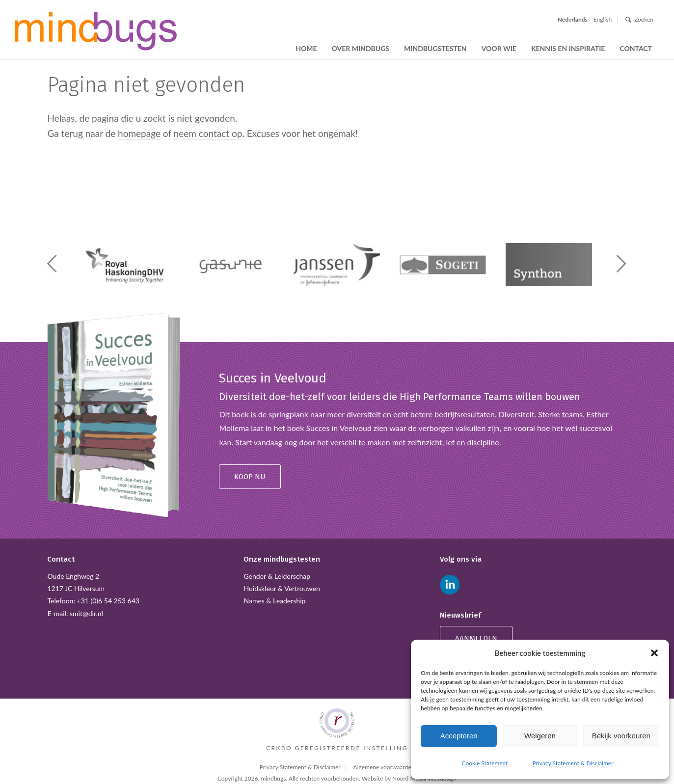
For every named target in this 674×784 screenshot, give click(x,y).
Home (306, 48)
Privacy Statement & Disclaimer (573, 763)
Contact (636, 48)
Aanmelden (476, 638)
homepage (139, 133)
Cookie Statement (485, 763)
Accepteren (459, 736)
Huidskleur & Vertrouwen (282, 588)
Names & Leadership (274, 601)
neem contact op (208, 133)
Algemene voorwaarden (384, 767)
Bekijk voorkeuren (621, 736)
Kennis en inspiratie (568, 48)
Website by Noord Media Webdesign (409, 778)
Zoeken (644, 19)
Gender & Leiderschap (277, 576)
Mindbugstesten (435, 48)
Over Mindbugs (361, 48)
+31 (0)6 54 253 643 (108, 601)
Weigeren (540, 736)
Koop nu (250, 477)
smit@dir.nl (86, 613)
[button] (654, 653)
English (603, 19)
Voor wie (499, 48)
